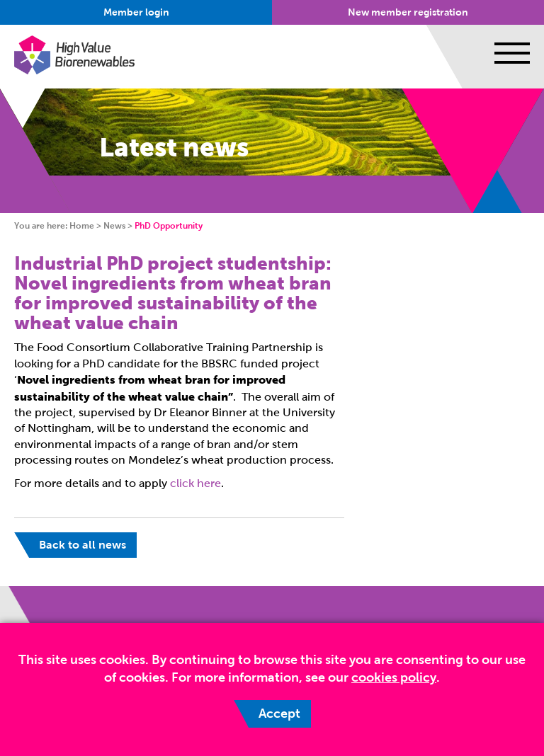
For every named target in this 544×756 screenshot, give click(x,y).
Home (82, 226)
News (114, 226)
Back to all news (83, 545)
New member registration (408, 12)
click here (195, 483)
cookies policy (394, 677)
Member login (136, 12)
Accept (279, 714)
